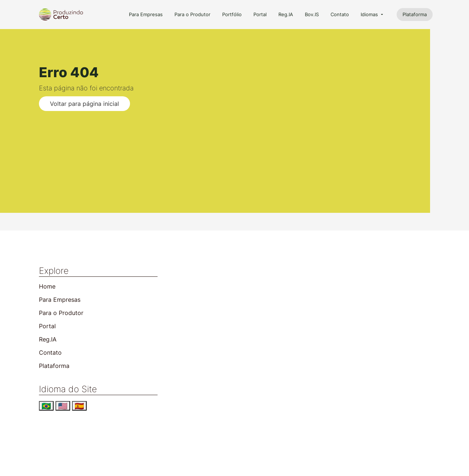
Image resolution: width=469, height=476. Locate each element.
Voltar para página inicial (84, 104)
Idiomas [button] (370, 15)
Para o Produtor (192, 15)
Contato (340, 15)
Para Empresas (146, 15)
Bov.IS (312, 15)
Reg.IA (286, 15)
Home (47, 286)
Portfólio (232, 15)
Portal (260, 15)
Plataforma (415, 15)
